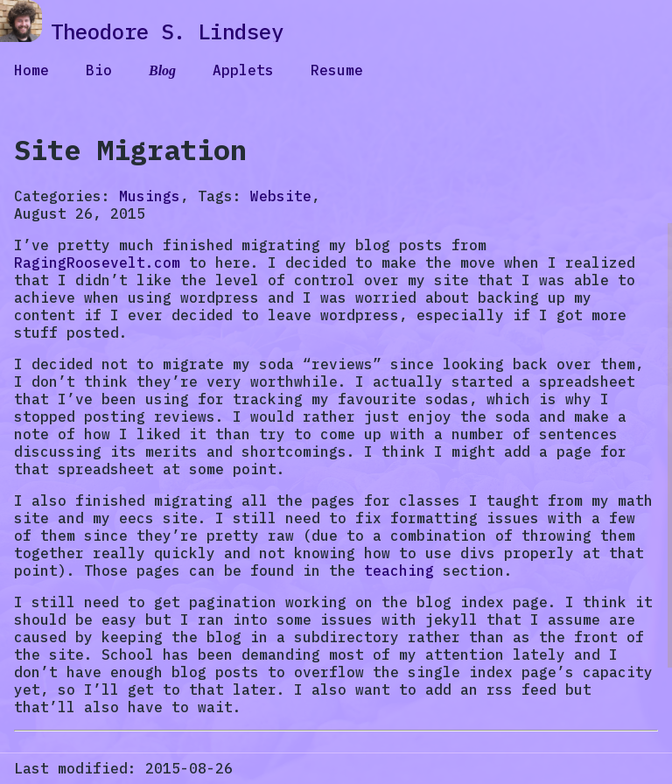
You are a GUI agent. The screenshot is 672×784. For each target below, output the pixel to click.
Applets (243, 70)
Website (281, 196)
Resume (337, 70)
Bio (99, 70)
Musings (150, 196)
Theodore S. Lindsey (167, 31)
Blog (162, 70)
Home (31, 70)
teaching (399, 570)
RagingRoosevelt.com (97, 262)
